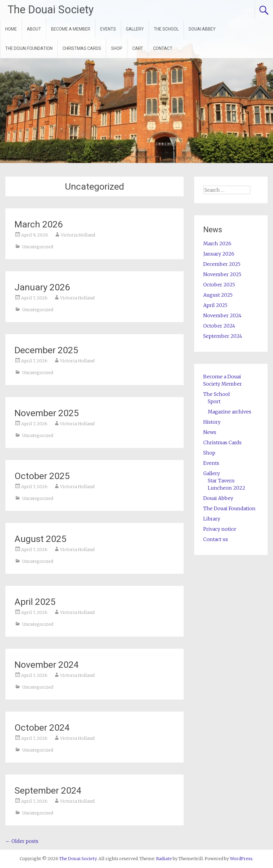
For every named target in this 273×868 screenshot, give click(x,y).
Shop (209, 453)
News (210, 432)
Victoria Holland (78, 235)
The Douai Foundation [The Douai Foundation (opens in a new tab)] (229, 508)
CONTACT (163, 48)
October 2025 (42, 476)
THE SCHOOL (166, 29)
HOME (11, 29)
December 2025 (46, 350)
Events (211, 463)
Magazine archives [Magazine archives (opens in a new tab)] (230, 412)
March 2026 (39, 224)
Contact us (216, 539)
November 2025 (47, 413)
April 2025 (35, 602)
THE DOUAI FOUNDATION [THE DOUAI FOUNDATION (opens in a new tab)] (29, 48)
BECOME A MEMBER (71, 29)
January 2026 (42, 287)
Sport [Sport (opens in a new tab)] (214, 401)
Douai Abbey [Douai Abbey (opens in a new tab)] (218, 498)
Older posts (22, 841)
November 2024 (47, 665)
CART (138, 48)
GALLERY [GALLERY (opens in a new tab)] (135, 29)
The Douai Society (51, 10)
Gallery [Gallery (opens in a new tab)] (212, 473)
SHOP (117, 48)
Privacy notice (220, 529)
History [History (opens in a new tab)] (212, 422)
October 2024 (42, 728)
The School (217, 394)
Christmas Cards (222, 442)
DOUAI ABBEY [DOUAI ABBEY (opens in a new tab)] (202, 29)
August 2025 (40, 539)
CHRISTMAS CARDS (82, 48)
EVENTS (108, 29)
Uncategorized (38, 247)
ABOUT (34, 29)
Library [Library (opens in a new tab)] (212, 519)
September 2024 (48, 790)
